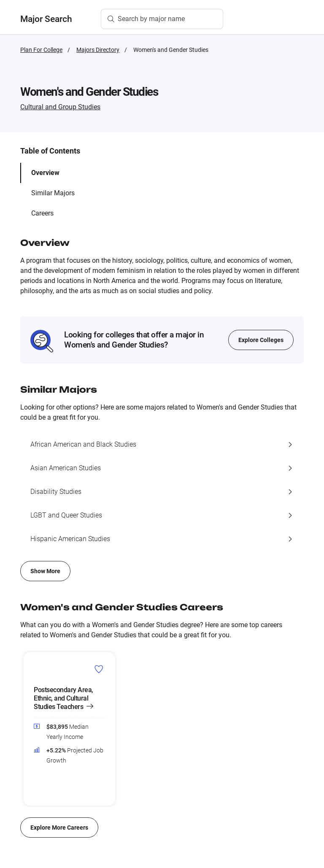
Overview (45, 173)
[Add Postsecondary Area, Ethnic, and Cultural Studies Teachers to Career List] (99, 669)
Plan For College (41, 50)
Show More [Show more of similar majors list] (45, 571)
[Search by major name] (162, 19)
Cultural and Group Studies (60, 107)
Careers (42, 213)
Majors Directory (98, 50)
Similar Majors (53, 193)
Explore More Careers (59, 828)
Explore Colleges (261, 340)
